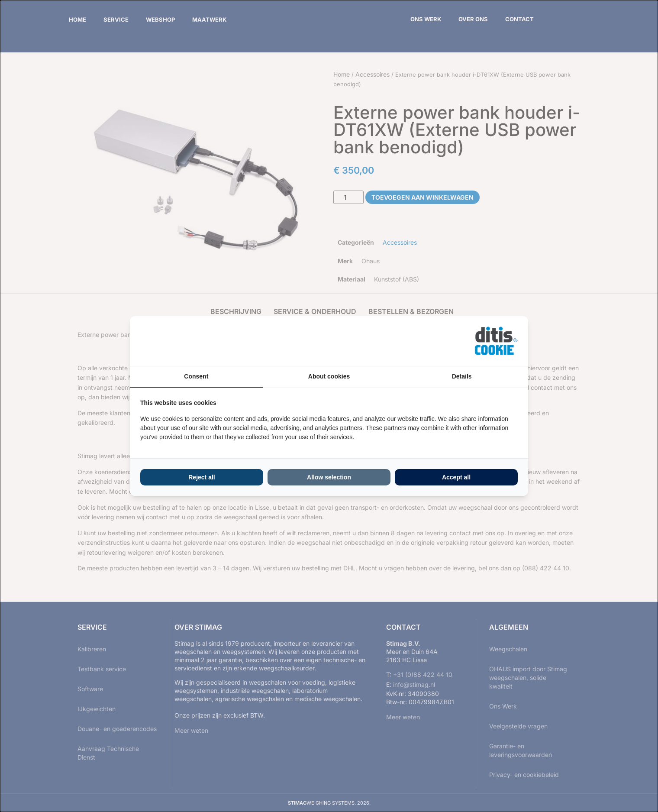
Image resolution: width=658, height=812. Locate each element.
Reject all (202, 477)
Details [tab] (462, 376)
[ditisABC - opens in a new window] (496, 341)
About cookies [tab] (329, 376)
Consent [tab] (196, 376)
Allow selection (329, 477)
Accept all (456, 477)
